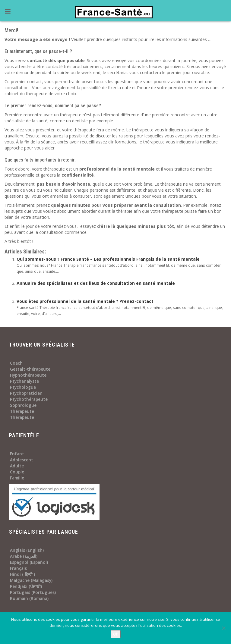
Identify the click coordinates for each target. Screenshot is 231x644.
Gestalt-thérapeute (30, 369)
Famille (17, 478)
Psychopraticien (26, 393)
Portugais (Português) (33, 592)
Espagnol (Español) (29, 562)
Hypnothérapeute (28, 375)
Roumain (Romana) (29, 598)
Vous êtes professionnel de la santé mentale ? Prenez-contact (85, 301)
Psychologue (23, 387)
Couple (17, 472)
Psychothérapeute (29, 399)
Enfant (17, 454)
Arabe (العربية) (24, 556)
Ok (116, 634)
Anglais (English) (27, 550)
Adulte (17, 466)
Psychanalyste (24, 381)
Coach (16, 363)
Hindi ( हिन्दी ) (22, 574)
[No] (223, 628)
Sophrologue (23, 405)
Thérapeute (22, 411)
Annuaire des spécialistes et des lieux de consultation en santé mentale (96, 283)
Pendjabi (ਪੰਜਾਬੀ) (26, 586)
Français (18, 568)
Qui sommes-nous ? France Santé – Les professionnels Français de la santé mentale (108, 259)
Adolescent (22, 460)
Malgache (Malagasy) (31, 580)
